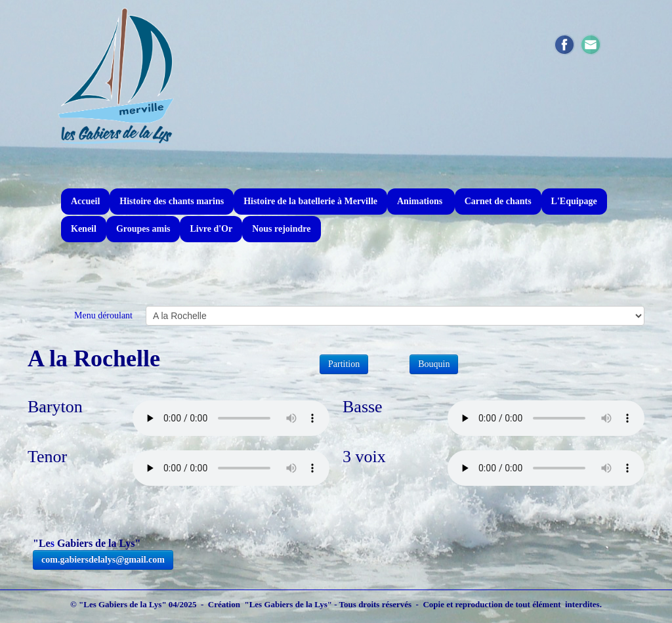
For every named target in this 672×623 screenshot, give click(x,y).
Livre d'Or (211, 229)
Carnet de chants (498, 201)
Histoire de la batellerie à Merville (310, 201)
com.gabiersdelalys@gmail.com (103, 560)
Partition (344, 364)
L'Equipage (574, 201)
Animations (421, 201)
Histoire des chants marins (172, 201)
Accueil (85, 201)
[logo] (116, 75)
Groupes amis (143, 229)
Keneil (84, 229)
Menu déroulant (103, 315)
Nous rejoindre (281, 229)
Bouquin (434, 364)
